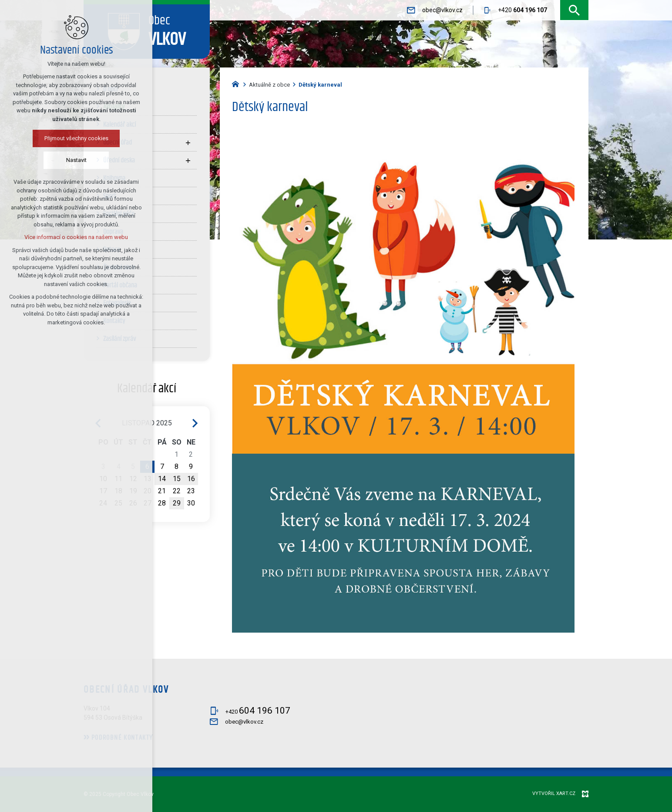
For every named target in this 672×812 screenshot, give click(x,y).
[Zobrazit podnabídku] (188, 142)
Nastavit (49, 160)
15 (177, 479)
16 (191, 479)
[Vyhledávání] (574, 10)
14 (162, 479)
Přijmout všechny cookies (49, 138)
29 (177, 503)
